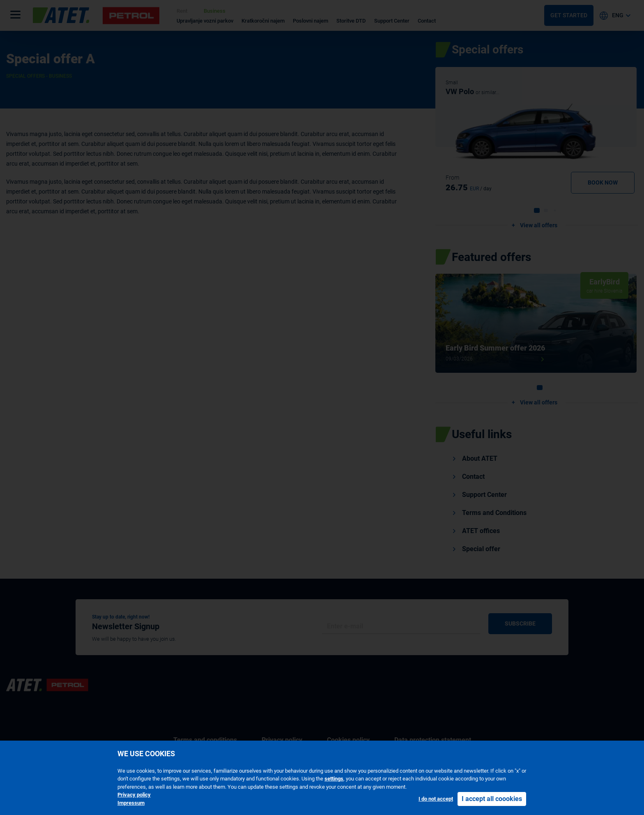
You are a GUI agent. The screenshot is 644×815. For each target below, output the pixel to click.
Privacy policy (134, 795)
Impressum (131, 803)
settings (334, 779)
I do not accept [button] (436, 799)
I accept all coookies (492, 799)
